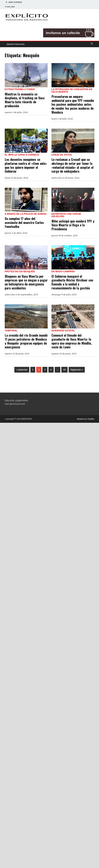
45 (64, 370)
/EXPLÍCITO (26, 419)
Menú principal (17, 44)
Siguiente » (77, 370)
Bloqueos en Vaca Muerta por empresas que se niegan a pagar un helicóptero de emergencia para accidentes (26, 282)
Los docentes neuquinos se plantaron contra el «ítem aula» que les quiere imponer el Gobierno (26, 165)
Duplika (91, 419)
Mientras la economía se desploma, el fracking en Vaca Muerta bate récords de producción (25, 100)
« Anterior (22, 370)
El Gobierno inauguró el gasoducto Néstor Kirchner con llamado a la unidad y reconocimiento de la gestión (72, 282)
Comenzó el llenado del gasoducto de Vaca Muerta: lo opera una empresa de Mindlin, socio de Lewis (72, 341)
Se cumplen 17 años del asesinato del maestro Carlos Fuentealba (24, 222)
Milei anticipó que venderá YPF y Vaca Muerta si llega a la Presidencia (73, 225)
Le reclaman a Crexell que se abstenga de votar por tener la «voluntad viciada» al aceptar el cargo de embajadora (73, 165)
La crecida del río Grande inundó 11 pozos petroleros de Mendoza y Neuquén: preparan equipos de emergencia (26, 341)
